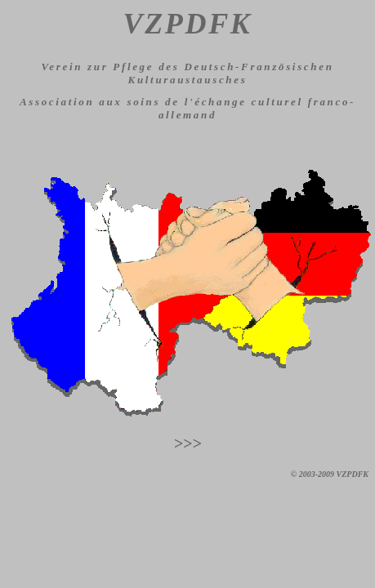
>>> (187, 443)
